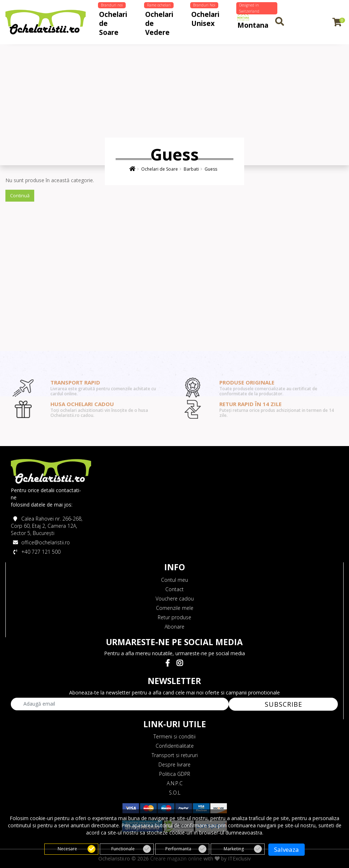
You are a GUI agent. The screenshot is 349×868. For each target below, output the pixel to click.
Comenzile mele (175, 608)
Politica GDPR (175, 774)
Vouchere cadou (175, 599)
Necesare (77, 846)
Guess (211, 169)
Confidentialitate (175, 746)
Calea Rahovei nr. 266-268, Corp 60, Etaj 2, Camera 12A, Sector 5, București (47, 526)
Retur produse (174, 617)
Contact (174, 589)
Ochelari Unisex (205, 17)
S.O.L (175, 793)
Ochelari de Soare (113, 21)
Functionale (131, 846)
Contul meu (174, 580)
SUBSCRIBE (283, 704)
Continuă (20, 195)
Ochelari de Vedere (159, 21)
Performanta (186, 846)
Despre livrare (174, 764)
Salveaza (287, 847)
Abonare (174, 627)
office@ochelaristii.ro (40, 542)
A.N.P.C (175, 783)
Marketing (243, 846)
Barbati (191, 169)
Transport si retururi (175, 755)
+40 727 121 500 (36, 552)
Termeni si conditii (174, 736)
